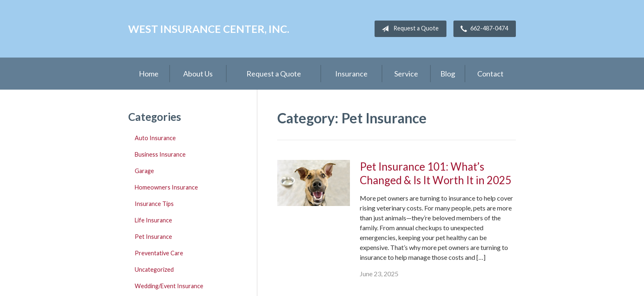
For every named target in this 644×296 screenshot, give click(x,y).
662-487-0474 (483, 29)
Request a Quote (408, 29)
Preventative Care (159, 253)
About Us (198, 74)
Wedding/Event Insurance (169, 286)
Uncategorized (154, 269)
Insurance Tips (154, 204)
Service (406, 74)
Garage (144, 171)
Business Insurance (160, 154)
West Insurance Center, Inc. (209, 29)
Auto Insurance (155, 138)
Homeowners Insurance (166, 187)
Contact (490, 74)
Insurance (351, 74)
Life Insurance (153, 220)
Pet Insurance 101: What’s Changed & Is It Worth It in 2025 (436, 173)
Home (149, 74)
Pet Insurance (153, 237)
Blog (448, 74)
